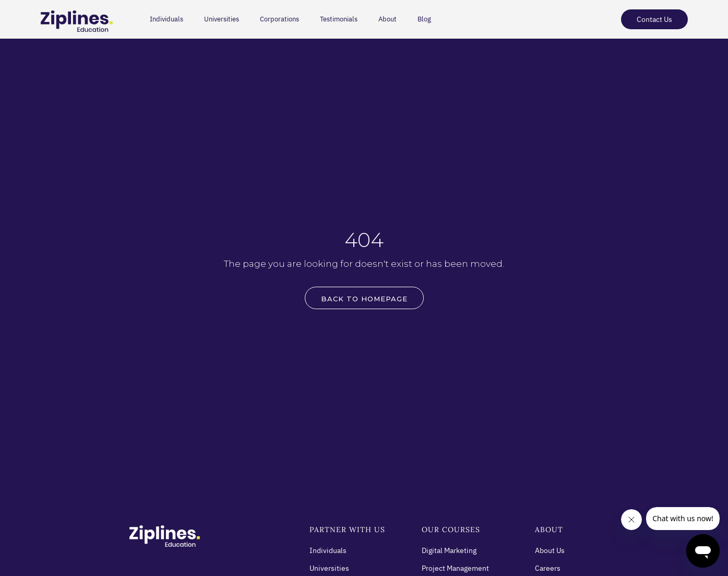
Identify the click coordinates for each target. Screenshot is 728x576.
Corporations (279, 19)
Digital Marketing (449, 550)
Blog (424, 19)
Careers (548, 568)
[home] (72, 22)
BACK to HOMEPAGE (364, 299)
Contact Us (654, 19)
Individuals (166, 19)
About (387, 19)
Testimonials (339, 19)
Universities (222, 19)
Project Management (455, 568)
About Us (550, 550)
